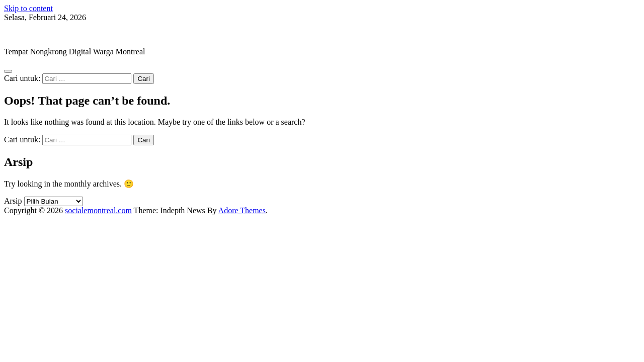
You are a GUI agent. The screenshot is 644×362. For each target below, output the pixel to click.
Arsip (13, 201)
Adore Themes (242, 210)
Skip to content (28, 8)
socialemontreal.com (37, 34)
